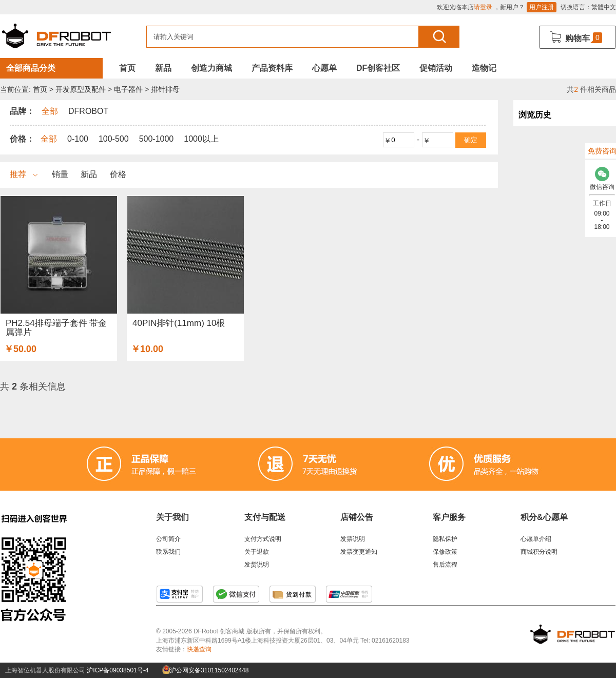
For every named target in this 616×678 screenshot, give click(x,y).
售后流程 (445, 565)
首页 (127, 68)
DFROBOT (88, 111)
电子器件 (128, 89)
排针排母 (165, 89)
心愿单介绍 (536, 539)
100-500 (114, 139)
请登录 (483, 7)
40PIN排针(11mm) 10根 (179, 323)
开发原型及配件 (81, 89)
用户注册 (542, 7)
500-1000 (157, 139)
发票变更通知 (359, 552)
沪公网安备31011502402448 (206, 670)
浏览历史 (535, 115)
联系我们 (168, 552)
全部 (49, 139)
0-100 (78, 139)
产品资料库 (272, 68)
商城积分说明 (539, 552)
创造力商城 (211, 68)
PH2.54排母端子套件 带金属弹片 (56, 328)
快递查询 (199, 649)
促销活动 (436, 68)
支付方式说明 (263, 539)
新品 (163, 68)
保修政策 (445, 552)
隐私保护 (445, 539)
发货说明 (257, 565)
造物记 (484, 68)
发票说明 (353, 539)
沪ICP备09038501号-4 (118, 670)
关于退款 (257, 552)
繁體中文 (604, 7)
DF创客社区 (378, 68)
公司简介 (168, 539)
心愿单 (324, 68)
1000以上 (201, 139)
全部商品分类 (31, 68)
